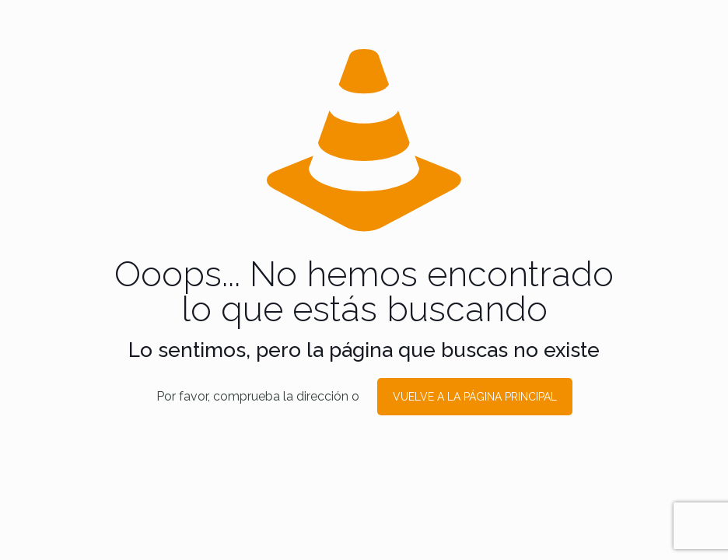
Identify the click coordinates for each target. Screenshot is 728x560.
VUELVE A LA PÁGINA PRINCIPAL (475, 397)
